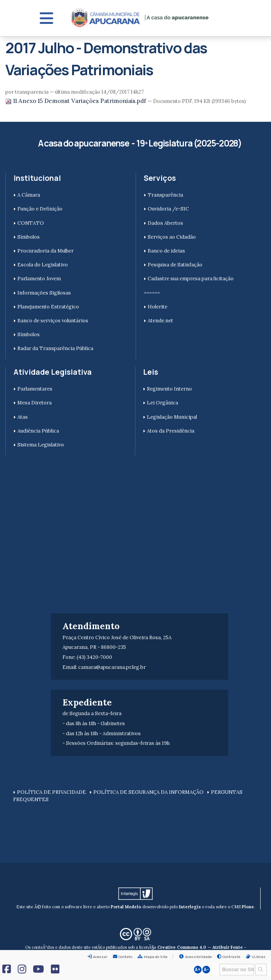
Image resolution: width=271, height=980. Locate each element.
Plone (248, 907)
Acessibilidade (198, 957)
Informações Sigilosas (44, 293)
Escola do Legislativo (43, 265)
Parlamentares (35, 389)
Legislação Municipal (172, 417)
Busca (217, 963)
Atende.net (160, 321)
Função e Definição (40, 209)
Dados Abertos (165, 223)
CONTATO (31, 223)
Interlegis (190, 907)
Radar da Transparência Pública (55, 348)
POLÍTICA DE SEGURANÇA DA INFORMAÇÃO (148, 792)
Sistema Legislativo (41, 445)
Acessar (100, 957)
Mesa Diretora (35, 403)
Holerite (157, 307)
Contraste (231, 957)
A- (206, 970)
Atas (23, 417)
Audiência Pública (38, 431)
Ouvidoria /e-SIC (168, 209)
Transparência (165, 195)
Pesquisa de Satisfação (175, 265)
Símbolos (29, 237)
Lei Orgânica (162, 403)
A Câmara (29, 195)
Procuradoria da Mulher (45, 251)
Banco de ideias (166, 251)
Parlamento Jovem (39, 279)
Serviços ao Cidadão (172, 237)
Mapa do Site (156, 957)
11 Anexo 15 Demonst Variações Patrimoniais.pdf (77, 101)
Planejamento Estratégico (48, 307)
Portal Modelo (126, 907)
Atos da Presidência (171, 431)
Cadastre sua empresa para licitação (191, 279)
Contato (125, 957)
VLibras (259, 957)
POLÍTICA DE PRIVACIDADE (51, 792)
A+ (198, 970)
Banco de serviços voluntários (53, 321)
